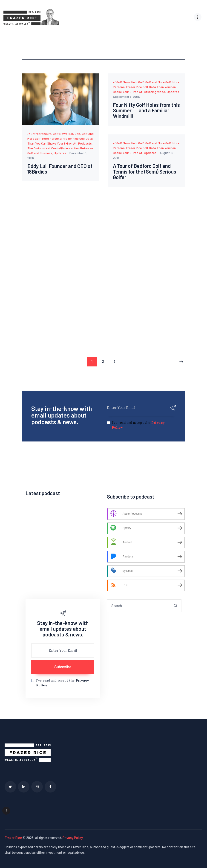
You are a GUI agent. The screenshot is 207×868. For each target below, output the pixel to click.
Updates (60, 153)
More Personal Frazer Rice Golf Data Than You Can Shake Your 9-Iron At (146, 87)
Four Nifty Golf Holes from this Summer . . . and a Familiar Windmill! (143, 111)
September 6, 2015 (126, 97)
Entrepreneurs (41, 134)
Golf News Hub (63, 134)
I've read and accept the (138, 425)
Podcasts (85, 143)
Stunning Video (155, 92)
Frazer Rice (13, 837)
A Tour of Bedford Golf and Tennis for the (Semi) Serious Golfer (146, 172)
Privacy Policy (73, 837)
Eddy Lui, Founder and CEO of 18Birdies (58, 169)
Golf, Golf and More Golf (155, 82)
